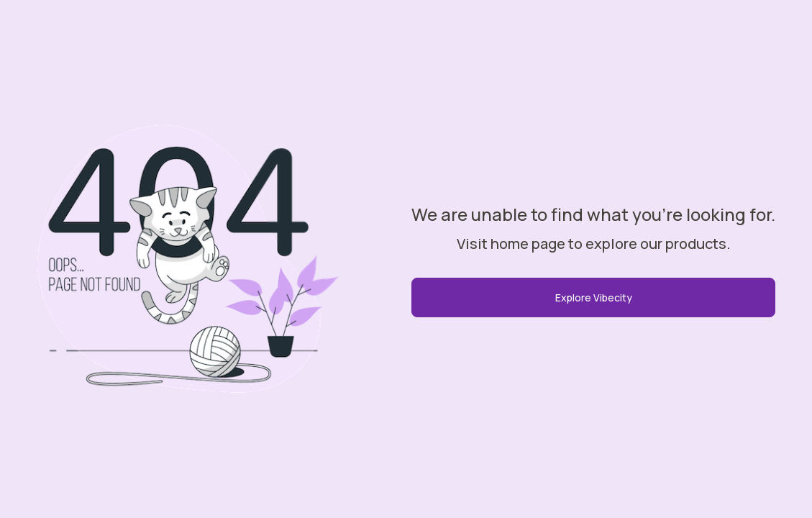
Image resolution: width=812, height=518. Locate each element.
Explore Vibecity (594, 297)
